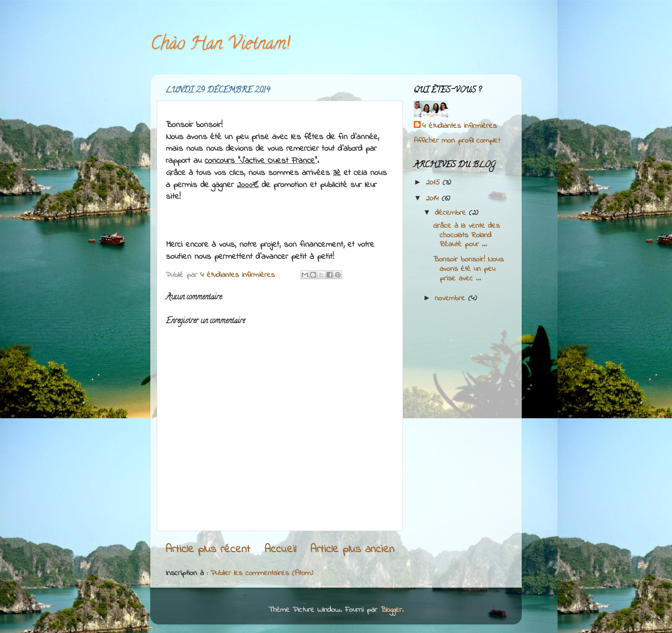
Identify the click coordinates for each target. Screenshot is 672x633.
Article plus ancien (352, 550)
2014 (434, 199)
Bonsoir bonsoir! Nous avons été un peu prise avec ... (468, 269)
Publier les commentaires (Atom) (262, 573)
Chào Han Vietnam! (220, 45)
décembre (452, 213)
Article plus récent (208, 550)
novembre (452, 299)
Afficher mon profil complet (457, 141)
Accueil (280, 550)
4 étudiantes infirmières (460, 126)
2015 (434, 183)
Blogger (391, 610)
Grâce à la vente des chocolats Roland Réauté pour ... (466, 235)
